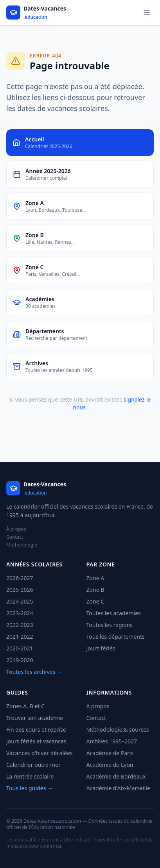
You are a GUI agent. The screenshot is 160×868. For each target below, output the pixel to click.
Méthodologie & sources (118, 730)
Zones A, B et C (25, 706)
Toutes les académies (114, 613)
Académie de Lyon (110, 765)
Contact (15, 537)
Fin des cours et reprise (36, 730)
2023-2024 (20, 613)
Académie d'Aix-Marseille (118, 788)
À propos (16, 529)
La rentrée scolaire (30, 776)
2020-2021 (20, 648)
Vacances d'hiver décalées (40, 753)
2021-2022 (20, 637)
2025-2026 (20, 590)
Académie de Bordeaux (116, 776)
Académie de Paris (110, 753)
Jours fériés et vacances (36, 741)
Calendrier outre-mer (33, 765)
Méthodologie (22, 545)
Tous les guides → (30, 788)
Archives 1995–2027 (112, 741)
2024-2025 (20, 601)
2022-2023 (20, 625)
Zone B (95, 590)
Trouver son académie (35, 718)
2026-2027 (20, 578)
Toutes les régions (110, 625)
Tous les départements (116, 637)
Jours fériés (101, 648)
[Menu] (147, 13)
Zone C (95, 601)
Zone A (95, 578)
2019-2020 (20, 660)
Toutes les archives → (34, 672)
